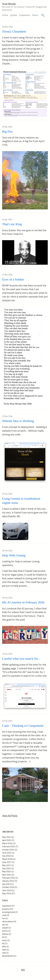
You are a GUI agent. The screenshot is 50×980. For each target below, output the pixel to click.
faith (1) (6, 950)
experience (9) (8, 906)
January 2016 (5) (10, 881)
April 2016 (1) (8, 875)
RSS (23, 970)
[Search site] (43, 15)
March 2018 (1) (9, 859)
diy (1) (5, 943)
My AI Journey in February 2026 (23, 602)
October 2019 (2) (10, 850)
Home (5, 15)
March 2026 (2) (9, 843)
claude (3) (6, 928)
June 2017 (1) (8, 862)
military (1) (7, 934)
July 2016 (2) (8, 868)
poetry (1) (6, 931)
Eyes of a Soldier (13, 279)
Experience (25, 15)
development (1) (9, 956)
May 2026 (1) (8, 837)
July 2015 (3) (8, 884)
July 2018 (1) (8, 856)
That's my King (12, 224)
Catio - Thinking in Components (23, 726)
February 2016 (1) (10, 878)
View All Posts (10, 816)
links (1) (6, 946)
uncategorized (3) (10, 912)
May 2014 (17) (9, 893)
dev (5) (5, 925)
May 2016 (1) (8, 871)
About (35, 15)
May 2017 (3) (8, 865)
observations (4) (9, 921)
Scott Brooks (9, 4)
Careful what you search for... (21, 659)
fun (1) (5, 918)
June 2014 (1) (8, 890)
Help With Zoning (14, 555)
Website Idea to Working (18, 421)
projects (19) (8, 909)
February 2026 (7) (10, 846)
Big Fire (7, 131)
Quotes (14, 15)
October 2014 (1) (10, 887)
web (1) (5, 953)
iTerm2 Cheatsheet (14, 31)
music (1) (6, 940)
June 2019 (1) (8, 853)
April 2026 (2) (8, 840)
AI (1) (5, 937)
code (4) (6, 915)
